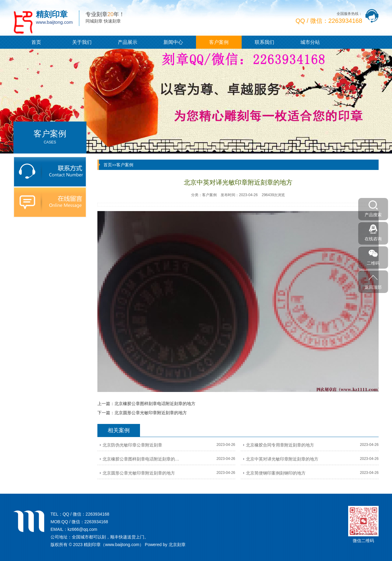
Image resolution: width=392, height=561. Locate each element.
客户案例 (219, 42)
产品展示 (128, 42)
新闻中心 (173, 42)
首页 (36, 42)
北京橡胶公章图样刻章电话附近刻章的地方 (155, 404)
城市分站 (310, 42)
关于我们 (82, 42)
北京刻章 (177, 545)
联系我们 (264, 42)
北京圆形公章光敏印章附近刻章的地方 (151, 413)
